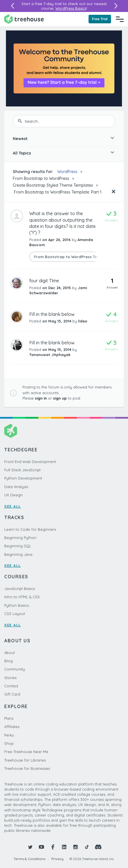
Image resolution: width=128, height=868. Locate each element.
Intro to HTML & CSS (22, 597)
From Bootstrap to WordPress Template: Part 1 (57, 192)
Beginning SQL (18, 546)
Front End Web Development (30, 462)
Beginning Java (18, 554)
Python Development (23, 478)
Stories (10, 678)
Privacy (57, 859)
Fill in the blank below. (52, 314)
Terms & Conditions (30, 859)
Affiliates (12, 727)
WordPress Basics (71, 8)
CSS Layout (15, 614)
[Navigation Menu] (120, 19)
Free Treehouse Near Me (26, 752)
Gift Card (12, 694)
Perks (9, 735)
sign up (60, 398)
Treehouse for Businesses (27, 768)
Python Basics (17, 605)
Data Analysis (16, 487)
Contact (11, 686)
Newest (20, 139)
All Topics (22, 153)
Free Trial (100, 19)
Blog (9, 661)
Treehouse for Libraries (25, 760)
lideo (83, 321)
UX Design (13, 495)
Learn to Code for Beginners (30, 529)
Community (15, 669)
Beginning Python (20, 538)
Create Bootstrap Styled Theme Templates (53, 185)
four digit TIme (44, 281)
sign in (41, 398)
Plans (9, 718)
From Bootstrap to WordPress (41, 178)
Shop (9, 743)
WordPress (67, 172)
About (10, 653)
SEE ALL (13, 506)
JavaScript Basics (20, 589)
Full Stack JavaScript (22, 470)
